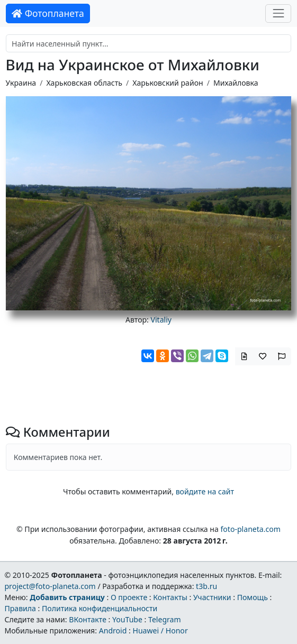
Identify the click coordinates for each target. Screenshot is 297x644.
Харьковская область (84, 83)
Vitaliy (161, 320)
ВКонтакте (88, 619)
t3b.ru (206, 586)
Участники (212, 597)
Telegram (165, 619)
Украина (21, 83)
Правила (20, 608)
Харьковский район (168, 83)
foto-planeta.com (250, 529)
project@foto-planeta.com (50, 586)
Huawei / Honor (160, 631)
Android (113, 631)
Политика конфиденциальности (100, 608)
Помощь (253, 597)
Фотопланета (48, 13)
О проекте (129, 597)
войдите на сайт (205, 491)
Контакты (170, 597)
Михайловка (236, 83)
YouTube (127, 619)
